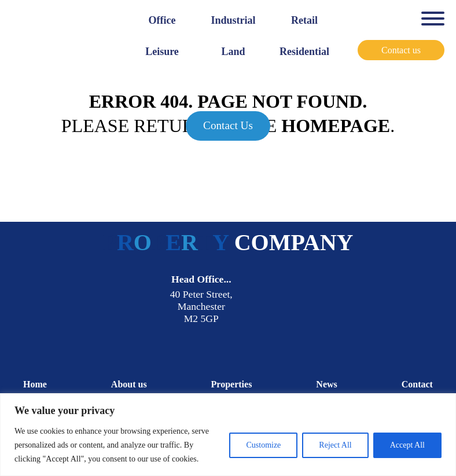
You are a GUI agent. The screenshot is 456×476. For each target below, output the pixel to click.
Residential (304, 52)
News (326, 384)
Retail (304, 20)
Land (233, 52)
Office (162, 20)
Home (35, 384)
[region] (228, 435)
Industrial (233, 20)
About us (129, 384)
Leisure (162, 52)
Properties (232, 384)
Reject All (335, 445)
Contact (417, 384)
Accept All (407, 445)
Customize (263, 445)
